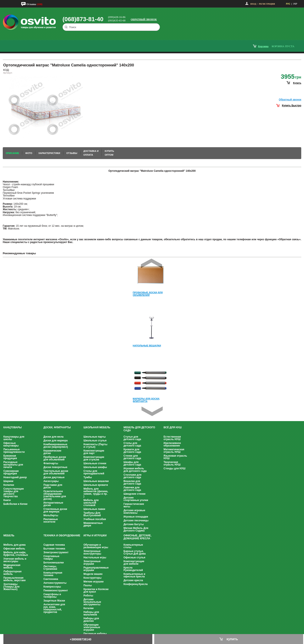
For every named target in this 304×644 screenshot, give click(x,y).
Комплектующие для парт (94, 452)
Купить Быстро (292, 106)
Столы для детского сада (132, 444)
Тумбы (88, 477)
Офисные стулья (134, 557)
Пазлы (88, 585)
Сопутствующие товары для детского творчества (14, 493)
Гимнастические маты (134, 505)
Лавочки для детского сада (132, 489)
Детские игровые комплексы (134, 512)
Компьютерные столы (133, 546)
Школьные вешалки (96, 481)
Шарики (8, 481)
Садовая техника (54, 545)
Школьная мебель (97, 427)
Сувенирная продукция (11, 472)
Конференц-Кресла (136, 584)
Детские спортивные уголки (136, 499)
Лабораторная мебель (12, 573)
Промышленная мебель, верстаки (15, 579)
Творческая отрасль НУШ (172, 463)
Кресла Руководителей (133, 569)
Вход (253, 4)
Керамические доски (52, 452)
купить (297, 83)
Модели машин (93, 574)
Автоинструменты (55, 583)
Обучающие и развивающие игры (96, 546)
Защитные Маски (54, 601)
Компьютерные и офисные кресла (134, 575)
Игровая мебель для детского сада (135, 470)
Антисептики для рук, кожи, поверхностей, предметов (54, 608)
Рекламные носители (51, 520)
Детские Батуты (134, 524)
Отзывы (31, 4)
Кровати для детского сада (132, 451)
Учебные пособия (95, 519)
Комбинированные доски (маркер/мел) (56, 446)
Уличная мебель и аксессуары (15, 560)
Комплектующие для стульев (94, 458)
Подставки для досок (53, 486)
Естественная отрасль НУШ (172, 438)
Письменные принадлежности (14, 451)
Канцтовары (12, 427)
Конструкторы (92, 578)
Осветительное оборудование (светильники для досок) (55, 495)
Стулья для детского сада (132, 438)
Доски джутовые (54, 477)
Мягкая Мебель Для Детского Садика (136, 529)
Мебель (9, 536)
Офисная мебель (14, 549)
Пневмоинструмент (56, 590)
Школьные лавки (94, 509)
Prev (151, 263)
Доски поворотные (55, 467)
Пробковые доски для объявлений (55, 458)
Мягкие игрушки (94, 582)
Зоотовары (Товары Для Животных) (11, 587)
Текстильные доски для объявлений (56, 472)
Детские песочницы (136, 520)
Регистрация (267, 4)
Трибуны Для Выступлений (92, 514)
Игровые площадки (136, 517)
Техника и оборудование (62, 536)
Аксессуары (51, 481)
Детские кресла (133, 580)
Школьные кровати (96, 485)
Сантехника (51, 579)
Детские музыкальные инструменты (92, 602)
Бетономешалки (54, 563)
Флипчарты (51, 463)
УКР (295, 4)
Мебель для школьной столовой (91, 503)
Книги (7, 500)
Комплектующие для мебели (134, 563)
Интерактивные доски (53, 504)
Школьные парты (95, 437)
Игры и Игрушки (95, 536)
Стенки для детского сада (132, 457)
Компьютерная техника (53, 574)
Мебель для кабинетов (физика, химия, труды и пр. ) (96, 493)
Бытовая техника (54, 549)
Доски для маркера (56, 441)
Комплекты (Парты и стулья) (95, 446)
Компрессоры (52, 587)
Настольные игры (95, 557)
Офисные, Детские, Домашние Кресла (137, 537)
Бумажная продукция (10, 457)
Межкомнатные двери (93, 524)
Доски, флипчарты (57, 427)
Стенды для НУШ (174, 468)
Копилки (9, 485)
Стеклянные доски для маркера (55, 510)
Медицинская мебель (12, 566)
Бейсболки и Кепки (15, 504)
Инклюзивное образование (172, 444)
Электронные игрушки (92, 563)
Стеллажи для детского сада (133, 476)
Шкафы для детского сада (132, 463)
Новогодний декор (15, 477)
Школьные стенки (95, 463)
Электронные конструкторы (92, 552)
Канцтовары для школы (14, 438)
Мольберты (51, 515)
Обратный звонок (144, 19)
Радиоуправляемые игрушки (96, 569)
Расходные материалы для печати (13, 465)
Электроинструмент (56, 552)
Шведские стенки (134, 494)
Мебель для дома (15, 545)
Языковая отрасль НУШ (175, 457)
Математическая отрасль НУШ (174, 451)
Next (152, 411)
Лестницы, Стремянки (50, 568)
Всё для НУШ (173, 427)
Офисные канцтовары (11, 444)
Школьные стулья (95, 441)
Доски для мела (53, 437)
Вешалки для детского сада (132, 482)
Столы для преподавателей (94, 472)
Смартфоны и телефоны (52, 596)
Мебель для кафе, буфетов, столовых (16, 554)
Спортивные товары (51, 557)
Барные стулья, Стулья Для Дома (135, 552)
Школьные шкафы (95, 467)
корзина (263, 46)
